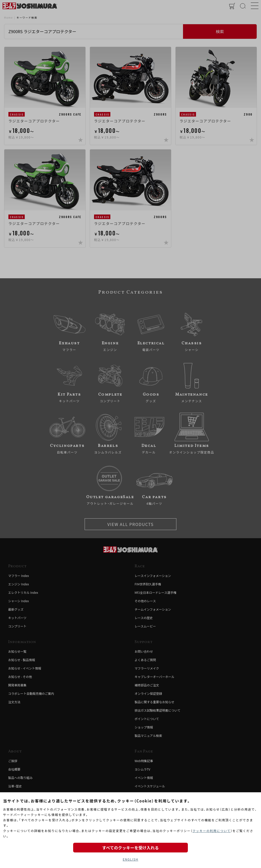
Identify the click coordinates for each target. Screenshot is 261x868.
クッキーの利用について (211, 831)
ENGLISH (130, 859)
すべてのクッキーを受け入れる (130, 848)
